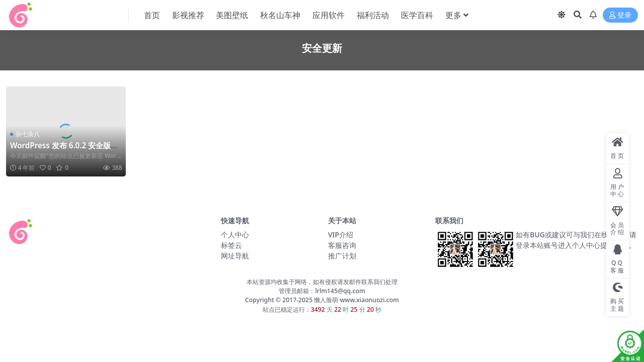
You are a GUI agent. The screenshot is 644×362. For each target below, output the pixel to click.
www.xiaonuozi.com (370, 300)
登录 (620, 15)
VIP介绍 (341, 235)
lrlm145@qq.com (340, 291)
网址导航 (235, 256)
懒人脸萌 (325, 300)
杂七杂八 (28, 134)
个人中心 (235, 235)
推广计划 (342, 256)
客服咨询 (342, 245)
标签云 (231, 245)
